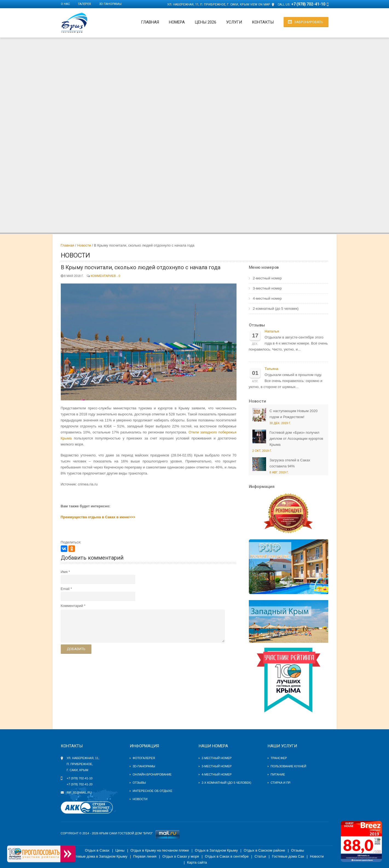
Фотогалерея (144, 758)
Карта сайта (197, 862)
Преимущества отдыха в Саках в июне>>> (98, 517)
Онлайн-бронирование (152, 774)
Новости (84, 245)
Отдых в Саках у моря (181, 856)
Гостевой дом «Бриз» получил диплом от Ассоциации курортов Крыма (296, 439)
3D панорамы (110, 4)
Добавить (76, 649)
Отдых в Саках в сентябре (227, 856)
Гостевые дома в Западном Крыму (99, 856)
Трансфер (279, 758)
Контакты (263, 22)
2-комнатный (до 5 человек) (276, 309)
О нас (65, 4)
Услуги (234, 22)
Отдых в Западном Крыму (216, 850)
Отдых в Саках (97, 850)
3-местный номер (267, 288)
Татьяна (272, 369)
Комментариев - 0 (105, 276)
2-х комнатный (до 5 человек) (227, 783)
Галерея (84, 4)
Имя (64, 572)
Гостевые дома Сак (288, 856)
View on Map (260, 5)
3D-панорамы (144, 766)
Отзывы (257, 325)
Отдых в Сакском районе (264, 850)
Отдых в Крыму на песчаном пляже (160, 850)
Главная (150, 22)
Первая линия (145, 856)
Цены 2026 (205, 22)
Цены (120, 850)
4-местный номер (267, 298)
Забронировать (309, 22)
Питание (278, 774)
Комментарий (72, 606)
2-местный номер (267, 278)
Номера (177, 22)
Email (65, 589)
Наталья (272, 331)
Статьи (260, 856)
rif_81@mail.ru (79, 792)
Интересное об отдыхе (153, 791)
